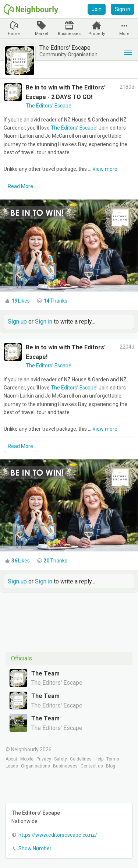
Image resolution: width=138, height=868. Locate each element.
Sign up (17, 322)
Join (97, 9)
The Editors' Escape (49, 106)
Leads (12, 766)
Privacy (44, 759)
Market (42, 34)
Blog (111, 766)
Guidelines (81, 759)
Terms (113, 759)
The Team (45, 673)
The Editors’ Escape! (74, 128)
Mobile (27, 759)
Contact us (92, 766)
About (11, 759)
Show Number (35, 848)
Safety (61, 759)
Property (97, 34)
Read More (20, 186)
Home (14, 34)
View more (105, 169)
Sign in (123, 9)
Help (99, 759)
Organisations (36, 766)
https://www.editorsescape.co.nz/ (58, 835)
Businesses (69, 34)
